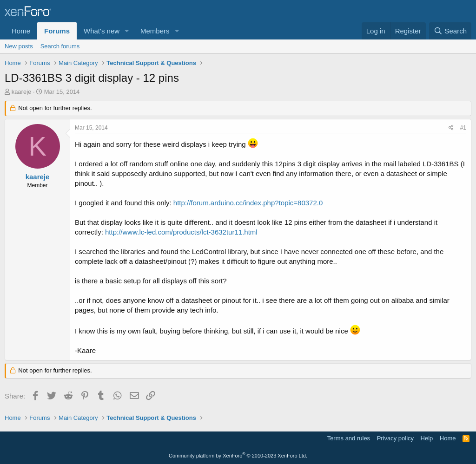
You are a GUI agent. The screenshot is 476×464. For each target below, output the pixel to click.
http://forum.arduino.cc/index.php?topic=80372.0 (248, 203)
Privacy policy (395, 438)
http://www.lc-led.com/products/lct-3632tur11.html (181, 232)
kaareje (22, 92)
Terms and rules (349, 438)
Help (427, 438)
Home (21, 31)
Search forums (60, 46)
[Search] (450, 31)
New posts (19, 46)
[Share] (451, 128)
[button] (127, 31)
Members (155, 31)
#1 (463, 128)
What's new (102, 31)
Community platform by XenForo (238, 456)
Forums (57, 31)
